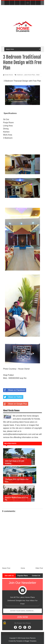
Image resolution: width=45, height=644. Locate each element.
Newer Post (6, 568)
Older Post (39, 568)
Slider (38, 75)
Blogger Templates (30, 641)
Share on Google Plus (15, 404)
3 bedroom (20, 75)
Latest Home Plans (30, 75)
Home (23, 568)
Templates (19, 641)
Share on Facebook (14, 390)
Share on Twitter (13, 397)
